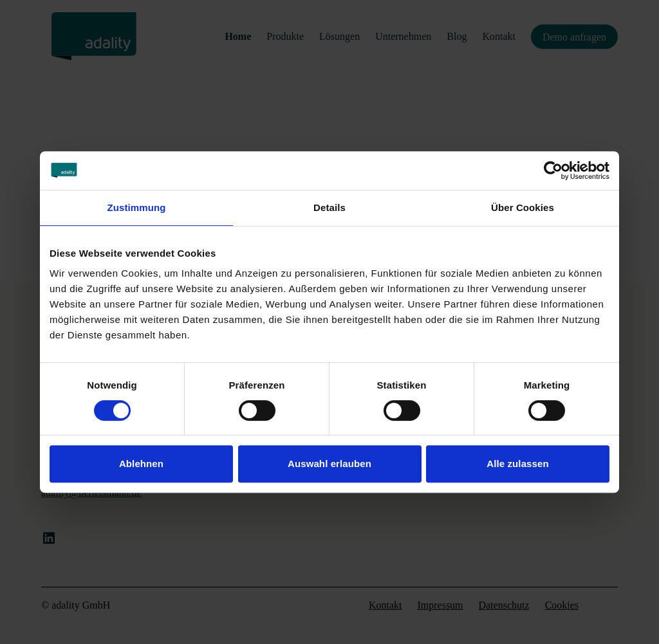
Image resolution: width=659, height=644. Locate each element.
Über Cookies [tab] (523, 207)
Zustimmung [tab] (137, 207)
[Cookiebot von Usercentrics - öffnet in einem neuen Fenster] (553, 170)
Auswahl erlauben (329, 464)
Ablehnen (141, 464)
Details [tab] (329, 207)
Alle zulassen (517, 464)
